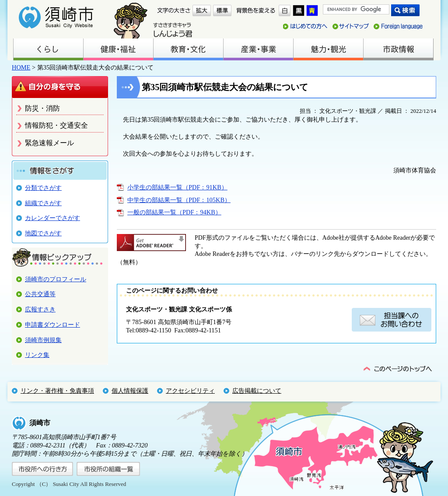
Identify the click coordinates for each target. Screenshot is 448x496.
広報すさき (40, 309)
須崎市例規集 (43, 340)
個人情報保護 (130, 391)
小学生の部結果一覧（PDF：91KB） (177, 187)
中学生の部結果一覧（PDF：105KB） (179, 200)
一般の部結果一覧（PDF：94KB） (174, 212)
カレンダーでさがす (52, 218)
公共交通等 (40, 294)
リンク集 (37, 355)
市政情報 (398, 49)
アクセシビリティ (190, 391)
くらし (48, 49)
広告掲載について (257, 391)
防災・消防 (42, 108)
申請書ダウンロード (52, 325)
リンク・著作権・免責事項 (57, 391)
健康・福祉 (118, 49)
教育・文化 (188, 49)
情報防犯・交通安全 (56, 125)
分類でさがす (43, 188)
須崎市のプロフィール (56, 279)
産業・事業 (258, 49)
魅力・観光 (328, 49)
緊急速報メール (49, 143)
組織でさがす (43, 203)
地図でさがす (43, 233)
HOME (21, 67)
